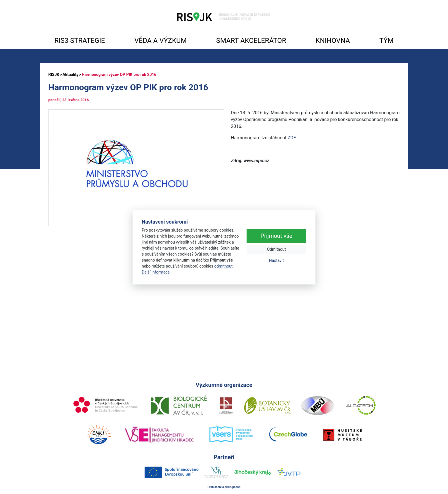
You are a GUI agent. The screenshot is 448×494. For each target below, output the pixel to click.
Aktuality (71, 75)
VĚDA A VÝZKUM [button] (160, 41)
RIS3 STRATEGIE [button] (80, 41)
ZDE (292, 138)
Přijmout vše (276, 236)
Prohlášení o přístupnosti (224, 487)
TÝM (387, 41)
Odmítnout (276, 249)
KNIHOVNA (333, 41)
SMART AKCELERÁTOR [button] (251, 41)
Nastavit (277, 260)
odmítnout (223, 266)
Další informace (156, 272)
